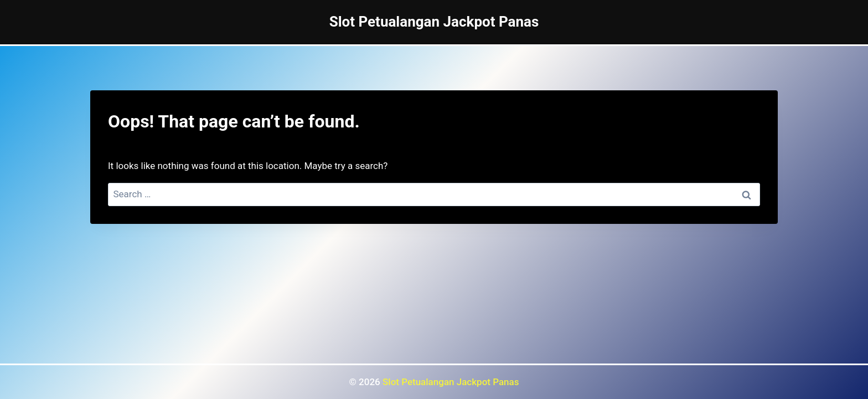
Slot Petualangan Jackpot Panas (451, 382)
